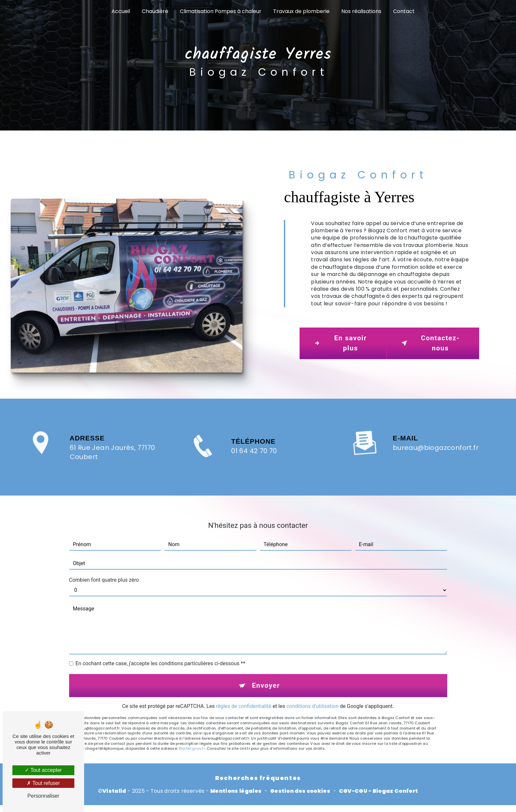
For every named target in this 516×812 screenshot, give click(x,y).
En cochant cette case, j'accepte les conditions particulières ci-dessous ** (161, 651)
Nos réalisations (361, 11)
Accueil (121, 11)
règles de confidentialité (244, 694)
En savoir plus (339, 343)
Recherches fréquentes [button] (258, 778)
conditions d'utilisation (313, 694)
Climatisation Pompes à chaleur (221, 11)
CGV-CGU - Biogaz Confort (379, 791)
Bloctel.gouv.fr (192, 736)
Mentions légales (236, 791)
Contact (404, 11)
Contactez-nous (429, 343)
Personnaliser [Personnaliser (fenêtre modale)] (43, 796)
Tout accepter (43, 770)
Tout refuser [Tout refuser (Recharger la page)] (43, 783)
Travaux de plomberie (301, 11)
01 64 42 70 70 (254, 463)
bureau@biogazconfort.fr (436, 436)
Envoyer (266, 673)
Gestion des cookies (300, 791)
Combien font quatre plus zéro (104, 568)
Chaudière (155, 11)
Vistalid (114, 791)
